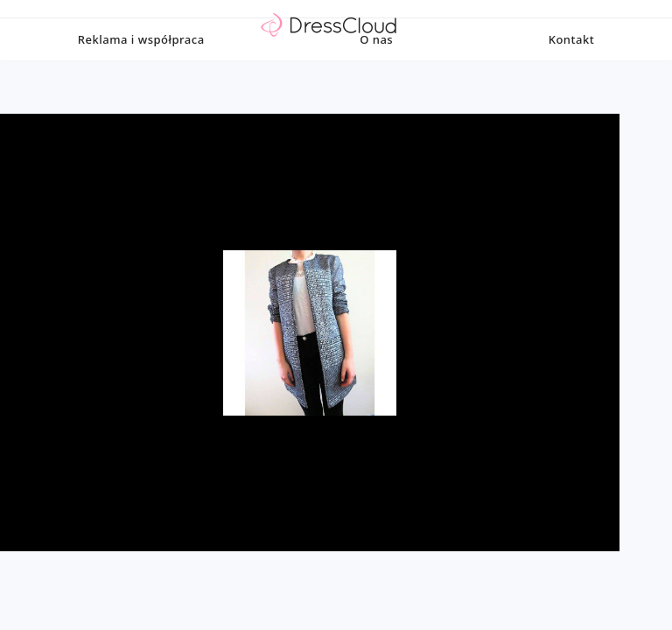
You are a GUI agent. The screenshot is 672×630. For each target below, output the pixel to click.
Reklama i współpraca (141, 74)
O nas (376, 74)
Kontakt (571, 74)
